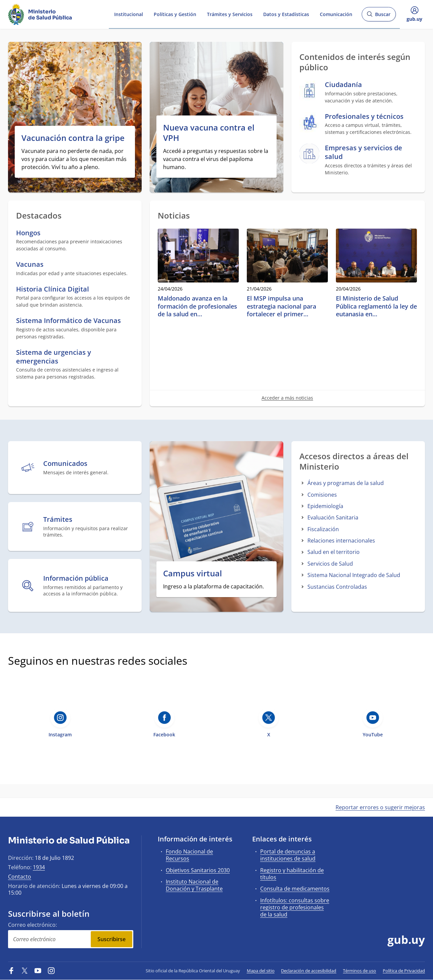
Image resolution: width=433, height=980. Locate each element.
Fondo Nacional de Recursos (189, 855)
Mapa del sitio (261, 971)
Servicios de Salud (330, 564)
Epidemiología (325, 506)
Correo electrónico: (32, 925)
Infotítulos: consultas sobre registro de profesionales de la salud (295, 907)
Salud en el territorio (334, 552)
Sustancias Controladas (337, 587)
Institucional (129, 14)
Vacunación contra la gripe (73, 138)
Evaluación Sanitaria (333, 517)
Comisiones (322, 495)
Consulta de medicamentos (295, 889)
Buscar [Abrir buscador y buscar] (379, 16)
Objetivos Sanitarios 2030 (198, 870)
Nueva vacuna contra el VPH (209, 133)
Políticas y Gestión (175, 14)
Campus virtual (193, 573)
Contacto (20, 877)
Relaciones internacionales (341, 541)
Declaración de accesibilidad (309, 971)
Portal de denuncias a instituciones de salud (288, 855)
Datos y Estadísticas (286, 14)
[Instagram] (51, 971)
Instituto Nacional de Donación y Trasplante (194, 885)
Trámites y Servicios (230, 14)
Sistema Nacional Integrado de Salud (354, 575)
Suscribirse (112, 939)
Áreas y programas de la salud (346, 483)
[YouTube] (38, 971)
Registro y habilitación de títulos (292, 874)
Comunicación (336, 14)
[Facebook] (11, 971)
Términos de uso (359, 971)
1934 (39, 867)
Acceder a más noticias (287, 398)
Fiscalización (323, 529)
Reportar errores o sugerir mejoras (380, 807)
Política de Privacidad (404, 971)
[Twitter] (25, 971)
